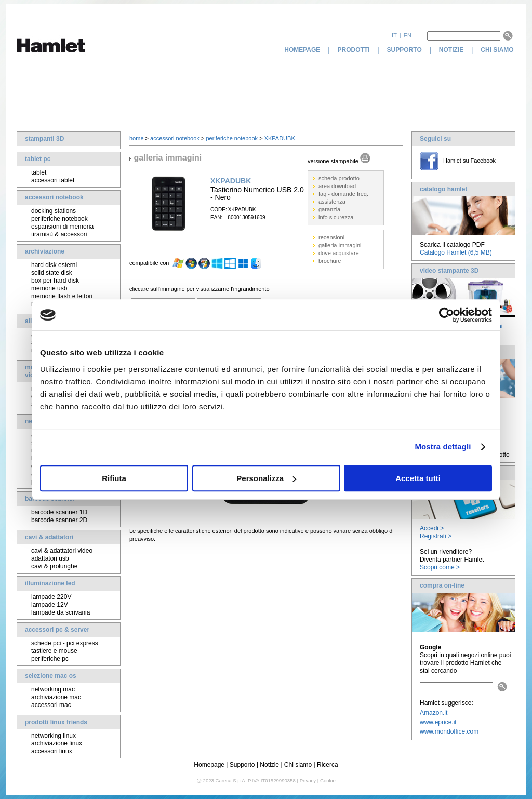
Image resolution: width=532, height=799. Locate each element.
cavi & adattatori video (62, 551)
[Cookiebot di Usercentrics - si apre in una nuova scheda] (447, 315)
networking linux (54, 736)
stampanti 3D (44, 139)
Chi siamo (298, 765)
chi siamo (498, 50)
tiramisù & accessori (59, 234)
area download (337, 186)
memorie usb (49, 288)
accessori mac (51, 705)
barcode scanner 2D (59, 520)
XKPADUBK (280, 138)
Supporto (242, 765)
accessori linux (52, 751)
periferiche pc (50, 659)
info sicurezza (336, 217)
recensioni (331, 237)
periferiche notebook (59, 219)
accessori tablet (53, 180)
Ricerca (328, 765)
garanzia (329, 209)
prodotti (353, 50)
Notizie (269, 765)
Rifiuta (114, 478)
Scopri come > (440, 567)
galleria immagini (340, 245)
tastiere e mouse (54, 651)
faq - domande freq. (343, 194)
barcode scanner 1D (59, 512)
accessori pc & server (57, 630)
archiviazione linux (57, 743)
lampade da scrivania (61, 612)
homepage (302, 50)
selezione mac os (51, 676)
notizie (451, 50)
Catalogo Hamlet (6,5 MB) (456, 252)
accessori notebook (54, 197)
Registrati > (436, 536)
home (137, 138)
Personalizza (266, 478)
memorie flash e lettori (62, 296)
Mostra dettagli (443, 447)
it (394, 35)
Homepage (209, 765)
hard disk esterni (54, 265)
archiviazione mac (56, 697)
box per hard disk (55, 281)
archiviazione (45, 251)
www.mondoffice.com (449, 731)
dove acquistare (339, 253)
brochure (330, 261)
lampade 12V (50, 605)
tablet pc (38, 159)
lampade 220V (51, 597)
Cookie (328, 781)
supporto (404, 50)
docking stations (54, 211)
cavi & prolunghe (54, 566)
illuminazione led (50, 583)
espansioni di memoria (62, 227)
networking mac (53, 689)
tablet (39, 172)
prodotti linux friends (56, 722)
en (408, 35)
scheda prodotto (339, 178)
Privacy (308, 781)
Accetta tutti (418, 478)
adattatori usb (50, 558)
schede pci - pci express (65, 643)
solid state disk (52, 273)
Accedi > (432, 528)
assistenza (332, 202)
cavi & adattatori (49, 537)
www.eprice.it (438, 722)
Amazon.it (434, 713)
